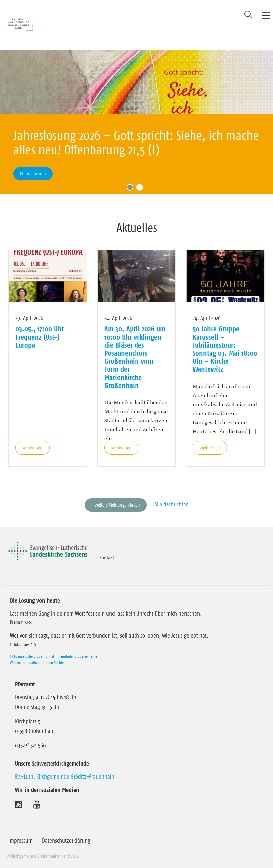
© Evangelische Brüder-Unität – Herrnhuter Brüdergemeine (53, 656)
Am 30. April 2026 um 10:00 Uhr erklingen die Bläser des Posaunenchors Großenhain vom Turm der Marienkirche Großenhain (135, 357)
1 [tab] (132, 189)
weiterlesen (32, 448)
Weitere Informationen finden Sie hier (37, 662)
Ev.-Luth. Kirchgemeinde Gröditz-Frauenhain (65, 777)
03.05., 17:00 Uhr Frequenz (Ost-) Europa (40, 337)
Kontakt (107, 557)
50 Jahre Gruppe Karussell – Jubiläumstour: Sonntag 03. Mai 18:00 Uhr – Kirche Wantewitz (225, 349)
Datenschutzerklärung (66, 841)
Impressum (20, 841)
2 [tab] (141, 189)
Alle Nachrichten (172, 504)
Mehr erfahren (33, 174)
